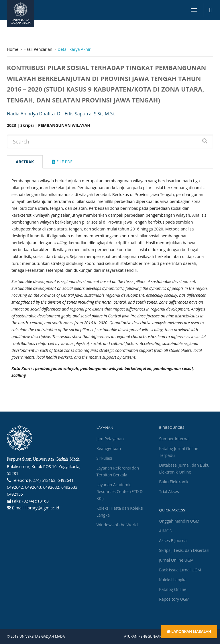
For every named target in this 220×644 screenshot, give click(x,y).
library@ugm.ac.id (42, 508)
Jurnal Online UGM (176, 560)
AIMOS (165, 531)
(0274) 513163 (36, 501)
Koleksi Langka (173, 580)
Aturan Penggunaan (143, 637)
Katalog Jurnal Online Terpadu (179, 452)
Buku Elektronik (174, 482)
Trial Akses (169, 491)
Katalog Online (173, 589)
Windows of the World (117, 525)
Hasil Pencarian (38, 49)
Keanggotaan (109, 448)
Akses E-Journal (173, 541)
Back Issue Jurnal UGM (180, 570)
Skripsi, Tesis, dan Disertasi (184, 550)
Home (13, 49)
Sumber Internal (174, 439)
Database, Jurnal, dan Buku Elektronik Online (184, 469)
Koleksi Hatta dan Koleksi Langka (120, 512)
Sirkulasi (104, 458)
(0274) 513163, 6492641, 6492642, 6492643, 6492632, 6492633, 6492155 (43, 487)
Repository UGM (174, 599)
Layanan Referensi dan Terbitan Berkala (118, 471)
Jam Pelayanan (110, 439)
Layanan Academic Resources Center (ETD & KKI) (120, 491)
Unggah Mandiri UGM (179, 521)
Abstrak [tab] (25, 162)
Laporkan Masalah (189, 632)
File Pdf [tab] (62, 162)
